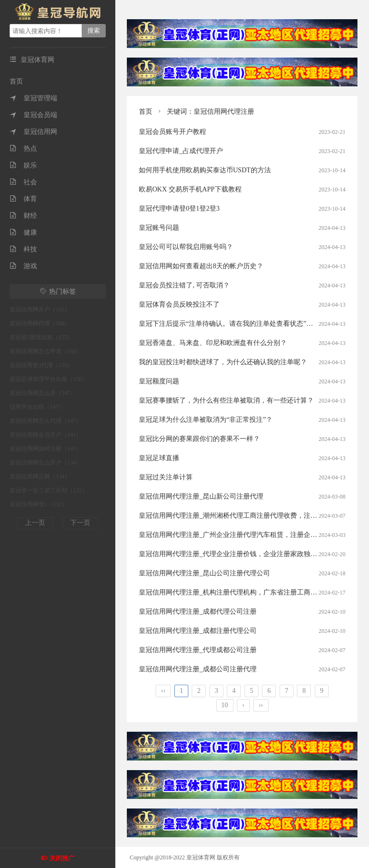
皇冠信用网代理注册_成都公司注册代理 (198, 669)
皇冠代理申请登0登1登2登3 (179, 208)
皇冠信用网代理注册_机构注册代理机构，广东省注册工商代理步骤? (240, 592)
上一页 (35, 523)
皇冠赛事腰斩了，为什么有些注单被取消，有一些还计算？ (226, 400)
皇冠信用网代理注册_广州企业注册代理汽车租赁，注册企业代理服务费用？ (252, 535)
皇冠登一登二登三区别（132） (49, 490)
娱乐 (23, 165)
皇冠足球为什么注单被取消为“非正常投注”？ (206, 420)
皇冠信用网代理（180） (40, 323)
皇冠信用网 (33, 132)
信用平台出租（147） (37, 407)
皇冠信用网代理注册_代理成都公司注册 (198, 650)
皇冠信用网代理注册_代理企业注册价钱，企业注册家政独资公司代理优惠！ (252, 554)
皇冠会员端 (33, 115)
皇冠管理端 (33, 98)
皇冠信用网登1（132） (38, 504)
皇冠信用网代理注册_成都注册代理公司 (198, 631)
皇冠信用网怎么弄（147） (43, 393)
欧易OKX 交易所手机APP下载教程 (190, 189)
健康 (23, 232)
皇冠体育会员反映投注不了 (179, 304)
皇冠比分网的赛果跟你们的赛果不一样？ (199, 439)
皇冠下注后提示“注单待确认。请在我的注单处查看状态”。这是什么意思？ (249, 324)
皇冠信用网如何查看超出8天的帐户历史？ (201, 266)
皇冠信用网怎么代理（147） (46, 421)
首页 (16, 81)
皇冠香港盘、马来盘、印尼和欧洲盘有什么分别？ (213, 343)
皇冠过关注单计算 (166, 477)
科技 (23, 249)
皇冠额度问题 (159, 381)
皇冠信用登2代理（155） (41, 365)
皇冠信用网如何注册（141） (46, 449)
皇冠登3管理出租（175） (41, 337)
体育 (23, 199)
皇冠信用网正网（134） (40, 476)
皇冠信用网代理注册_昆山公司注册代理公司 (204, 573)
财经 (23, 216)
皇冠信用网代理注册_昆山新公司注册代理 (201, 496)
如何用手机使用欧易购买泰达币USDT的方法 (205, 170)
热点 (23, 149)
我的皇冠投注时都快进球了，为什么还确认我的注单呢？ (223, 362)
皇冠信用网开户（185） (40, 309)
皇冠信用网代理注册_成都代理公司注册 (198, 612)
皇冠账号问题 (159, 228)
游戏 (23, 266)
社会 (23, 182)
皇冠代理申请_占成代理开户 (181, 151)
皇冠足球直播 (159, 458)
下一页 (80, 523)
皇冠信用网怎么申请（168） (46, 351)
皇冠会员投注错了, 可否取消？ (184, 285)
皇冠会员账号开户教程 (172, 132)
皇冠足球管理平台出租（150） (49, 379)
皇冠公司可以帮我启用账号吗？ (186, 247)
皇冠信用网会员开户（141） (46, 435)
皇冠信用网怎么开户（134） (46, 463)
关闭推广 (62, 858)
